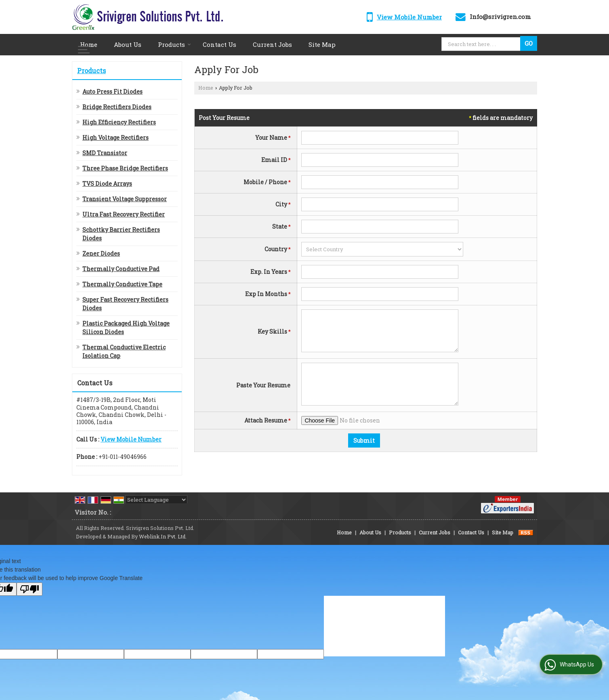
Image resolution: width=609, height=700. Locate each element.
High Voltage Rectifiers (115, 138)
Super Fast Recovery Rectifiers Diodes (125, 304)
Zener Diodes (101, 253)
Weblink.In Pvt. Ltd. (163, 536)
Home (89, 44)
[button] (409, 17)
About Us (128, 44)
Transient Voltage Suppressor (125, 199)
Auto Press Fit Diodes (112, 91)
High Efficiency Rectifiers (119, 122)
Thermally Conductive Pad (121, 269)
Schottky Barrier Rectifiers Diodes (121, 234)
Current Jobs (272, 44)
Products (174, 44)
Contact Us (219, 44)
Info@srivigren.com (500, 17)
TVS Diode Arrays (107, 184)
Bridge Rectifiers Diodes (117, 107)
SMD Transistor (105, 153)
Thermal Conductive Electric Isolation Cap (124, 351)
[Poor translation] (29, 589)
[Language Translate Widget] (156, 500)
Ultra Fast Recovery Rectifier (124, 214)
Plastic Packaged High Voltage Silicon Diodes (126, 328)
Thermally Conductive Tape (122, 284)
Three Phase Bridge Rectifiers (125, 168)
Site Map (322, 44)
